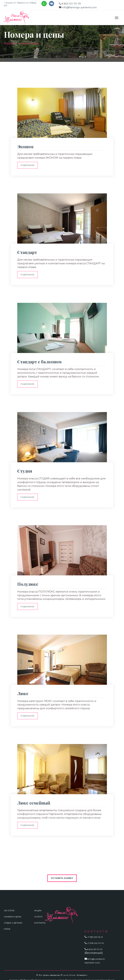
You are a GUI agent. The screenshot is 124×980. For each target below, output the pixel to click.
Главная (9, 43)
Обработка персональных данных (47, 975)
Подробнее (28, 165)
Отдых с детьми (13, 918)
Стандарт (27, 251)
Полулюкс (28, 581)
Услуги (38, 912)
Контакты (40, 918)
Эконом (25, 147)
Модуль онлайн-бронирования (26, 60)
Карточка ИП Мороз (20, 975)
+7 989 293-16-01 (95, 932)
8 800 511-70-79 (71, 4)
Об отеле (9, 905)
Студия (25, 469)
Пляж (7, 924)
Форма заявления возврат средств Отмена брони (90, 975)
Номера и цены (29, 43)
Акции (38, 905)
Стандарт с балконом (39, 360)
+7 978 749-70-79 (96, 938)
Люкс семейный (34, 798)
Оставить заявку (62, 873)
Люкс (23, 690)
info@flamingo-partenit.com (79, 7)
